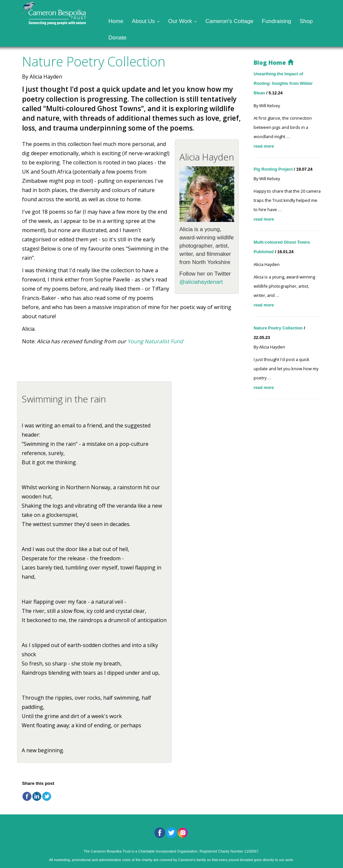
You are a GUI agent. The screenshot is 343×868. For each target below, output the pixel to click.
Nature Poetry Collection (279, 328)
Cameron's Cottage (229, 21)
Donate (117, 38)
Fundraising (276, 21)
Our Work (183, 21)
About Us (146, 21)
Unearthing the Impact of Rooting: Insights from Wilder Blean (283, 83)
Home (116, 21)
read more (264, 146)
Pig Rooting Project (274, 169)
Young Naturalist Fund (155, 341)
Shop (306, 21)
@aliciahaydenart (201, 282)
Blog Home (274, 62)
